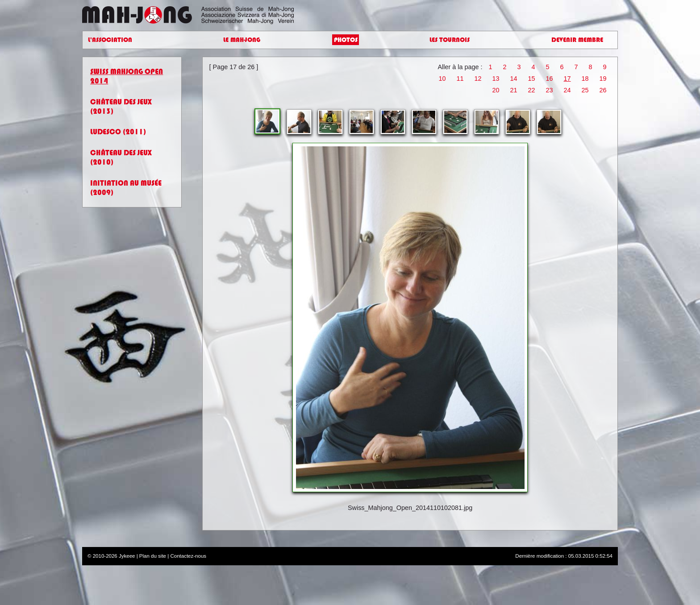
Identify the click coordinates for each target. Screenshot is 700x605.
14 (514, 79)
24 (567, 90)
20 (496, 90)
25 (585, 90)
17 (567, 79)
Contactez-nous (188, 556)
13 (496, 79)
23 (550, 90)
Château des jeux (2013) (121, 107)
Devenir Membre (577, 40)
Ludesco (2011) (118, 132)
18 (585, 79)
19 (603, 79)
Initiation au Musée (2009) (126, 188)
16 (550, 79)
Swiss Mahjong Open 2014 (127, 76)
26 (603, 90)
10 (442, 79)
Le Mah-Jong (242, 40)
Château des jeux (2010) (121, 157)
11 (460, 79)
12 (478, 79)
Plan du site (153, 556)
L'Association (110, 40)
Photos (346, 40)
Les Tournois (450, 40)
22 (532, 90)
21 (514, 90)
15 (532, 79)
